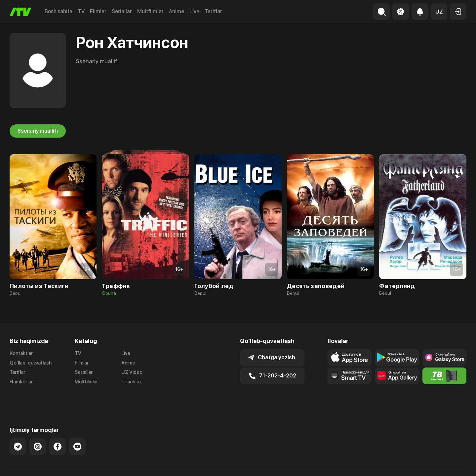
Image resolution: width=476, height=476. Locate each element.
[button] (439, 12)
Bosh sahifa (59, 11)
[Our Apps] (350, 376)
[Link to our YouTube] (77, 430)
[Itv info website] (444, 376)
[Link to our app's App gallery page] (397, 376)
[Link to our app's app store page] (350, 358)
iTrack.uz (132, 382)
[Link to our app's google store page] (397, 358)
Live (194, 11)
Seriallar (122, 11)
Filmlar (98, 11)
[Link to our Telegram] (18, 430)
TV (81, 11)
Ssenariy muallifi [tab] (38, 131)
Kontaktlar (21, 353)
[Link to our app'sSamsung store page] (444, 358)
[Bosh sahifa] (20, 12)
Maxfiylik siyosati (447, 464)
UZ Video (132, 372)
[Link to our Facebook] (58, 430)
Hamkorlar (21, 382)
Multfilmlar (150, 11)
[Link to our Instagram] (38, 430)
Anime (177, 11)
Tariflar (213, 11)
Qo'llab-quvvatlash (31, 363)
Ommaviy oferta (402, 464)
